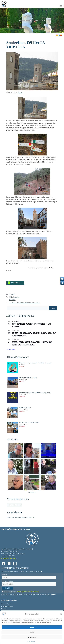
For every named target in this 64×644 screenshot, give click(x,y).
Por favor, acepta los (20, 592)
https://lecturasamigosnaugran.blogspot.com (21, 517)
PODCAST (12, 294)
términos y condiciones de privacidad (28, 592)
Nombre (4, 575)
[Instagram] (16, 564)
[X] (10, 564)
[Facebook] (4, 564)
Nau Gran (4, 609)
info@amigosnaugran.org (9, 558)
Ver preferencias (32, 637)
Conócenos (32, 492)
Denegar (32, 632)
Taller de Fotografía (6, 604)
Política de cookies (31, 642)
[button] (61, 614)
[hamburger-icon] (61, 6)
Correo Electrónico (8, 581)
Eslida (11, 297)
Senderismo (17, 297)
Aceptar (32, 627)
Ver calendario (11, 349)
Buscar (53, 308)
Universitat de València (7, 606)
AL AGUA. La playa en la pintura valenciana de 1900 (24, 303)
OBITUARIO (12, 300)
